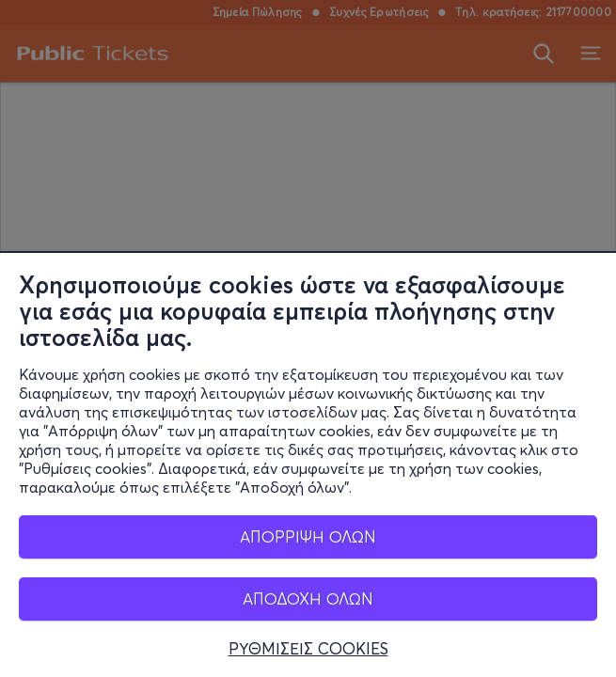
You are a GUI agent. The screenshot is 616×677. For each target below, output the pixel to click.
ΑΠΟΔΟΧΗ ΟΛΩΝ (308, 598)
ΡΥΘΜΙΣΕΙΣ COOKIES (308, 649)
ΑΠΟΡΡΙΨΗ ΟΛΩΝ (308, 536)
